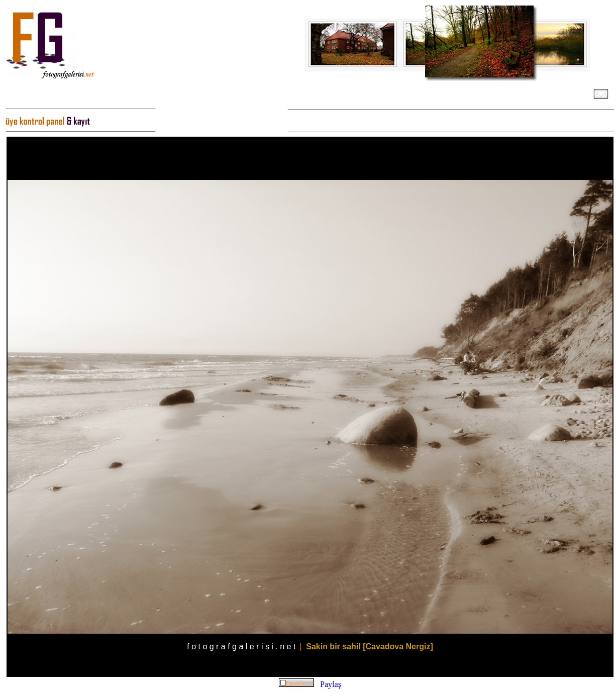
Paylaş (331, 684)
